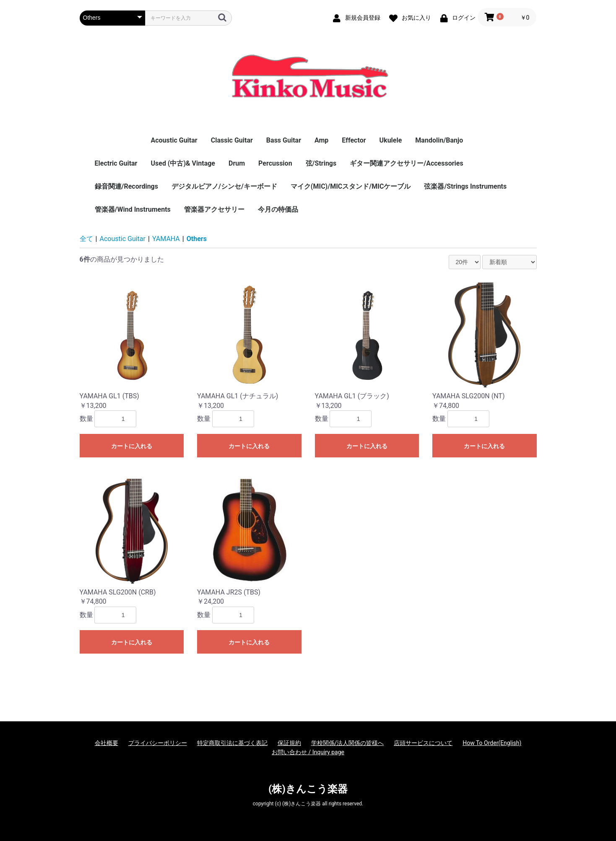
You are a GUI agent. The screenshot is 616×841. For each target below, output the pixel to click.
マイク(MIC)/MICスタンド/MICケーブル (351, 186)
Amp (321, 140)
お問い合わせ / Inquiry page (308, 752)
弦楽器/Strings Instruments (465, 186)
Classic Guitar (232, 140)
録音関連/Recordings (126, 186)
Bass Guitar (284, 140)
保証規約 (289, 743)
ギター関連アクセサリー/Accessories (406, 163)
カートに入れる (132, 446)
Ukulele (391, 140)
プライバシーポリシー (158, 743)
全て (86, 239)
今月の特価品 (278, 209)
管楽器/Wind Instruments (133, 209)
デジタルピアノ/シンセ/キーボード (224, 186)
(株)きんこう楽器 (308, 789)
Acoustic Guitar (174, 140)
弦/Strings (321, 163)
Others (197, 239)
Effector (354, 140)
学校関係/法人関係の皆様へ (348, 743)
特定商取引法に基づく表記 (232, 743)
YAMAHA (166, 239)
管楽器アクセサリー (214, 209)
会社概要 (107, 743)
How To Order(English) (492, 743)
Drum (237, 163)
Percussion (275, 163)
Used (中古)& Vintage (183, 163)
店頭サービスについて (423, 743)
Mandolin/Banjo (439, 140)
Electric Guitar (116, 163)
